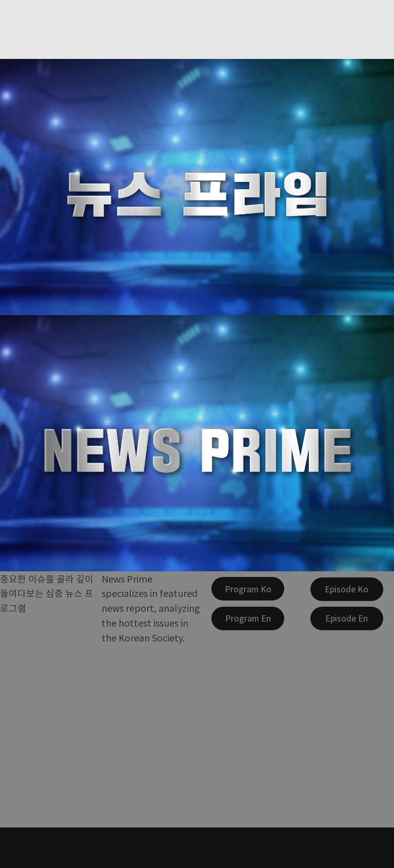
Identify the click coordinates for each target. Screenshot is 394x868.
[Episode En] (347, 618)
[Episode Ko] (347, 589)
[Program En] (248, 618)
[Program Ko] (248, 589)
